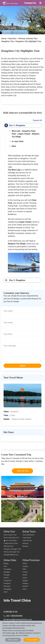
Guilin (6, 592)
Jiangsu (25, 566)
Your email (8, 323)
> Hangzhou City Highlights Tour (28, 41)
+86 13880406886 (14, 616)
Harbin (25, 563)
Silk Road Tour (9, 546)
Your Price (8, 334)
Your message (10, 346)
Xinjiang (25, 583)
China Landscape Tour (11, 538)
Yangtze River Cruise (11, 543)
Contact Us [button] (30, 3)
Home (4, 39)
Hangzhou (7, 583)
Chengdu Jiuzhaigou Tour (12, 549)
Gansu (25, 578)
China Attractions (29, 535)
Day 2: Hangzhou (17, 280)
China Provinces (31, 560)
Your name (8, 311)
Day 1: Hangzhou (17, 125)
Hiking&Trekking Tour (11, 555)
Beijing (6, 563)
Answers (26, 543)
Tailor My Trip (22, 471)
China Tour (9, 532)
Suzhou (6, 578)
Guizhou (25, 586)
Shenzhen (7, 586)
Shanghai (7, 572)
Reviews (25, 546)
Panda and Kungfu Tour (12, 552)
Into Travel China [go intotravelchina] (17, 600)
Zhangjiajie (7, 589)
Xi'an (5, 566)
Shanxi (25, 575)
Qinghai (25, 580)
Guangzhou (8, 580)
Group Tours (29, 532)
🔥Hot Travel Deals (10, 540)
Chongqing (7, 569)
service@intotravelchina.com (19, 619)
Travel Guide (27, 538)
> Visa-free (11, 39)
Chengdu (7, 575)
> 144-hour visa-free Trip (27, 39)
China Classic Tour (10, 535)
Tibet (24, 569)
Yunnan (25, 572)
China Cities (10, 560)
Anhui (25, 589)
